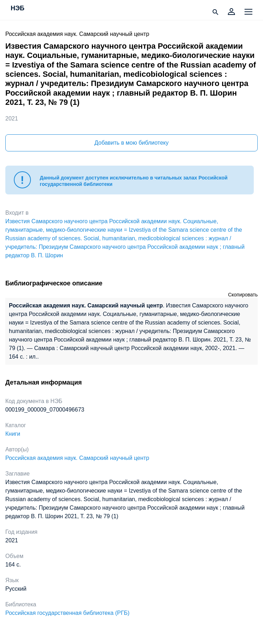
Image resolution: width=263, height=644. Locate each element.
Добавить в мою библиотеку (131, 143)
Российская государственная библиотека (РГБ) (67, 613)
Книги (13, 434)
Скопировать (243, 295)
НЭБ (18, 9)
